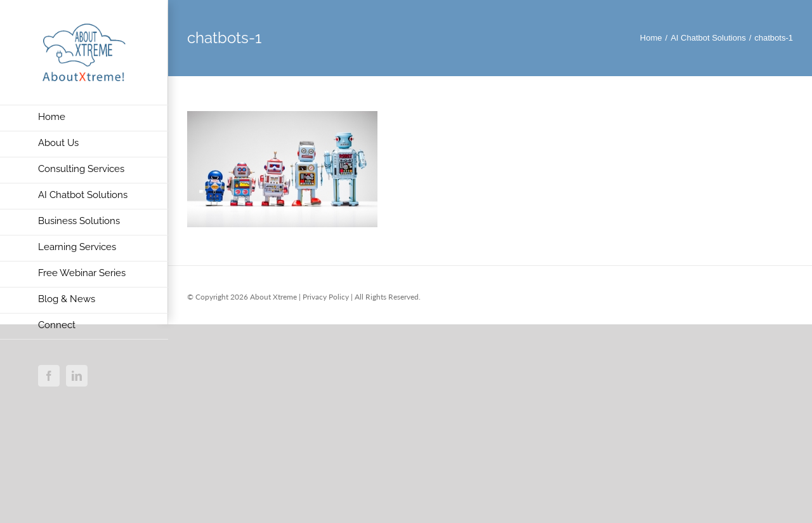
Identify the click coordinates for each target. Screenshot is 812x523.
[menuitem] (84, 118)
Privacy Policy (326, 297)
